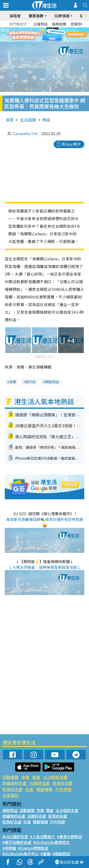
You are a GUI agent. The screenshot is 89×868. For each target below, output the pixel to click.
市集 (25, 777)
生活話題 (28, 120)
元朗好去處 (40, 783)
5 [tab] (55, 40)
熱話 (46, 120)
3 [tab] (46, 40)
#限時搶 (9, 848)
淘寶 (13, 382)
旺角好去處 (12, 789)
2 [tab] (41, 40)
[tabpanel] (44, 35)
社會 (29, 789)
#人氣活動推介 (42, 837)
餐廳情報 (44, 789)
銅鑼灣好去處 (14, 783)
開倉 (36, 777)
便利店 (30, 382)
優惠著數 (36, 16)
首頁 (10, 120)
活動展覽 (10, 777)
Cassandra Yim (25, 133)
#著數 (46, 854)
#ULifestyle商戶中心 (21, 854)
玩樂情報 (62, 16)
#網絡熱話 (61, 854)
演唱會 (15, 16)
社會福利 (10, 795)
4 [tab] (51, 40)
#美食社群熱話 (70, 837)
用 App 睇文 (71, 144)
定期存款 (78, 24)
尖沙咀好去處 (55, 777)
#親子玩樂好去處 (17, 842)
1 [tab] (36, 40)
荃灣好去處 (63, 783)
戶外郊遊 (63, 789)
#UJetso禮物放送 (33, 848)
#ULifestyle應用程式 (51, 842)
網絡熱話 (52, 382)
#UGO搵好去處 (15, 837)
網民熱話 (10, 810)
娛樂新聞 (59, 24)
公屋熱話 (41, 24)
